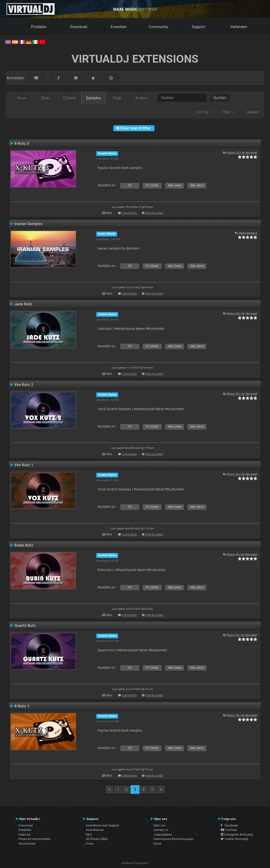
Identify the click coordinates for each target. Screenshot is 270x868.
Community (159, 27)
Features (24, 834)
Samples (93, 98)
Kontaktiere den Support (102, 825)
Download (79, 27)
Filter (229, 112)
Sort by (204, 112)
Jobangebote (163, 834)
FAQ (89, 834)
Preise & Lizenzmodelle (34, 839)
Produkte (39, 27)
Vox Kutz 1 (24, 465)
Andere (141, 98)
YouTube (229, 830)
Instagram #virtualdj (237, 834)
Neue (22, 98)
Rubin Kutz (24, 545)
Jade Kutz (23, 304)
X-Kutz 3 (22, 143)
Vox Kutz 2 (24, 385)
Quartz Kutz (25, 626)
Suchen (220, 98)
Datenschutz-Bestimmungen (173, 839)
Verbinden (239, 27)
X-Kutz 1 (22, 706)
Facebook (229, 825)
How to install (154, 213)
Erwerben (119, 27)
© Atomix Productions (135, 863)
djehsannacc (248, 233)
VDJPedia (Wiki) (97, 839)
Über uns (160, 825)
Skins (46, 98)
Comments (129, 213)
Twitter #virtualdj (234, 839)
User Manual (95, 830)
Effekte (69, 98)
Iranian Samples (28, 224)
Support (198, 27)
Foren (90, 844)
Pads (117, 98)
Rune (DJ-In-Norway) (242, 153)
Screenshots (27, 844)
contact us (161, 830)
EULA (157, 844)
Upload (252, 112)
